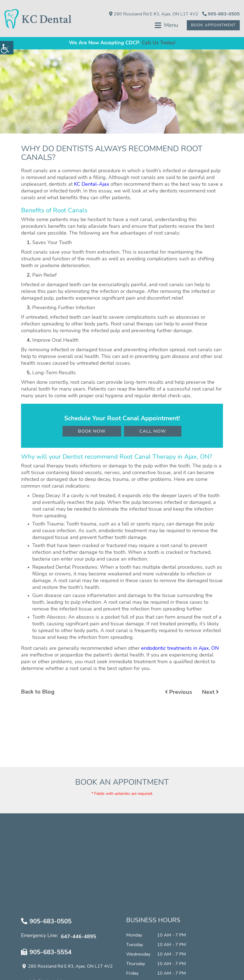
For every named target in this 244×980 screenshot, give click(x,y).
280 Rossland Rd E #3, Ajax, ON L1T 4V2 (154, 14)
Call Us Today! (158, 44)
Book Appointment (212, 26)
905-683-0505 (221, 14)
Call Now (153, 433)
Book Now (92, 433)
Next (210, 693)
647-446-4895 (79, 938)
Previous (179, 693)
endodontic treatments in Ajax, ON (180, 649)
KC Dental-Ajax (92, 186)
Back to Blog (38, 693)
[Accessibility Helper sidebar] (7, 48)
